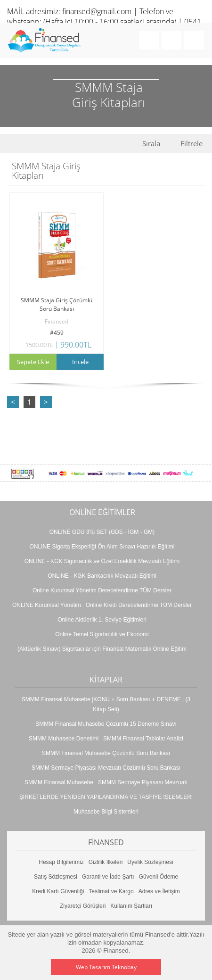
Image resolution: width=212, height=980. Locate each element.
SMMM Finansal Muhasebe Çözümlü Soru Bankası (106, 753)
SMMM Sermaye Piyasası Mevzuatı (143, 782)
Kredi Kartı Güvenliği (58, 891)
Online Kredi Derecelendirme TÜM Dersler (139, 605)
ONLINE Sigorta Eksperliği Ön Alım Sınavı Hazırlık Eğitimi (102, 547)
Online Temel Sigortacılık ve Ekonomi (102, 634)
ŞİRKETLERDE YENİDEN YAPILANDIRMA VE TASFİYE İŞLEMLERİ (106, 797)
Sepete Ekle (33, 362)
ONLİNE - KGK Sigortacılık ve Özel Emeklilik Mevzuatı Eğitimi (102, 561)
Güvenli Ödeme (159, 877)
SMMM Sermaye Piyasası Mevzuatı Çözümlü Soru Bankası (106, 768)
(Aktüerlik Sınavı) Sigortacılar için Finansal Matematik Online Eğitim (102, 649)
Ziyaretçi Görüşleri (83, 906)
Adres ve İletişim (159, 891)
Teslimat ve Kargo (111, 891)
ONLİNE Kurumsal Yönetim (47, 605)
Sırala (151, 144)
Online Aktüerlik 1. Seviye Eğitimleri (102, 620)
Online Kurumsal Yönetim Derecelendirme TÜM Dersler (102, 590)
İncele (80, 362)
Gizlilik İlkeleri (106, 862)
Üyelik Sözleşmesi (150, 862)
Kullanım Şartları (131, 906)
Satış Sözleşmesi (56, 877)
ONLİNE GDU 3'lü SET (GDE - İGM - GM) (102, 532)
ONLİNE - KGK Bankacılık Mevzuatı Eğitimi (102, 576)
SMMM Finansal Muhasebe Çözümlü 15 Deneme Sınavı (106, 724)
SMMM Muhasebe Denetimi (64, 739)
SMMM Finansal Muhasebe (59, 782)
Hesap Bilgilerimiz (61, 862)
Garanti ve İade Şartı (108, 877)
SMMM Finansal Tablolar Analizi (143, 739)
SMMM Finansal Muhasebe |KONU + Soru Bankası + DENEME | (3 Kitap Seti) (106, 704)
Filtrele (192, 144)
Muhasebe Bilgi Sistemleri (106, 812)
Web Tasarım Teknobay (106, 967)
